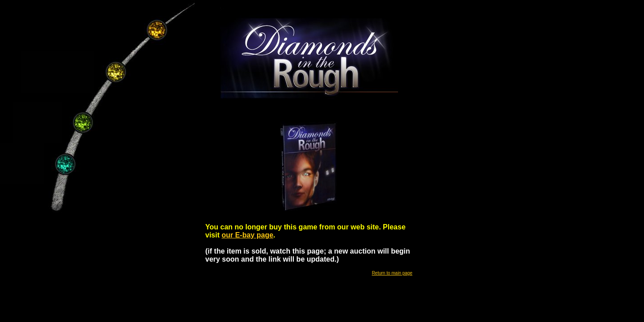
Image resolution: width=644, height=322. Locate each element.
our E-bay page (247, 235)
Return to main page (392, 273)
